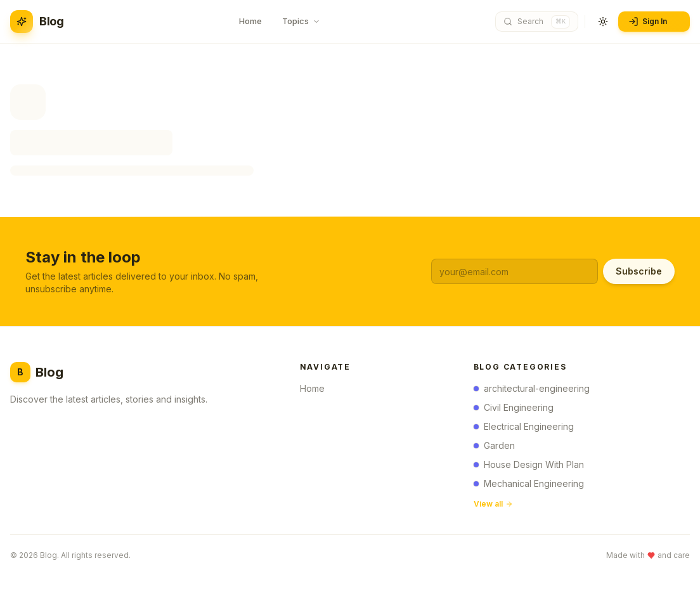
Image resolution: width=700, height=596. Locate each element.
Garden (494, 446)
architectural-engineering (532, 389)
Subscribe (639, 271)
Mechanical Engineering (529, 484)
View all (493, 504)
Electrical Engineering (524, 427)
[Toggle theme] (603, 22)
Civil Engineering (514, 408)
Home (316, 388)
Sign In (653, 22)
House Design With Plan (529, 465)
